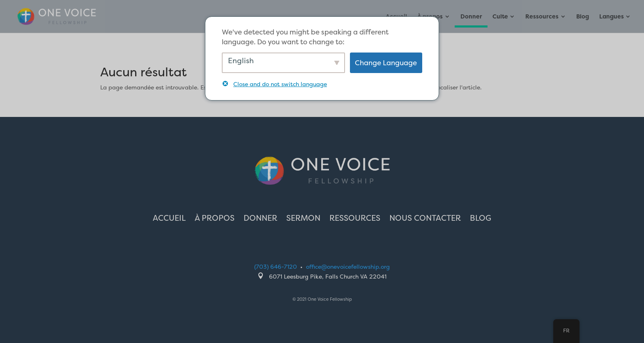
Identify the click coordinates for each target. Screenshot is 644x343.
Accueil (169, 219)
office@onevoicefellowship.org (348, 266)
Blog (583, 17)
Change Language (386, 63)
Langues (612, 17)
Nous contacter (425, 219)
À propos (215, 219)
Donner (471, 17)
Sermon (303, 219)
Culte (500, 17)
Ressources (542, 17)
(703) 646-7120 (276, 266)
